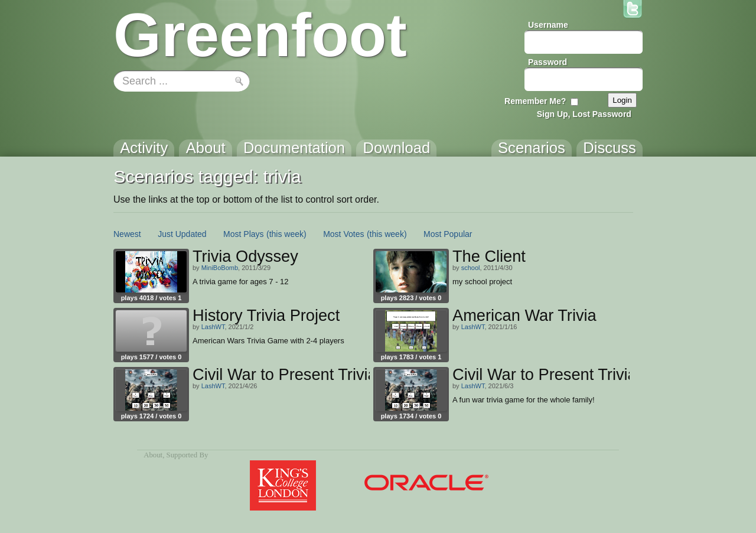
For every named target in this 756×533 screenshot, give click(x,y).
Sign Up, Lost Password (584, 114)
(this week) (286, 234)
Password (548, 62)
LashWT (213, 327)
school (471, 268)
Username (548, 25)
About (153, 455)
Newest (127, 234)
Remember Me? (535, 101)
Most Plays (243, 234)
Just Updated (182, 234)
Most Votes (343, 234)
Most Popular (448, 234)
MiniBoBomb (220, 268)
